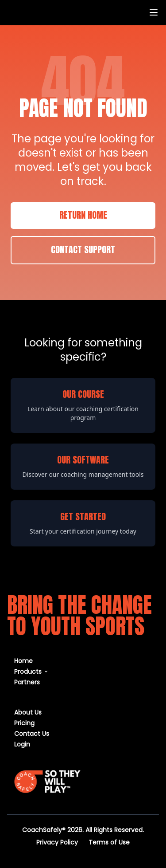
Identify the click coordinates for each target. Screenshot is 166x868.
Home (23, 661)
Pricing (24, 723)
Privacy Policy (57, 842)
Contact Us (32, 733)
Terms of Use (109, 842)
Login (22, 744)
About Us (28, 712)
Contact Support (83, 250)
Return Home (83, 216)
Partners (27, 682)
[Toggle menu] (154, 12)
